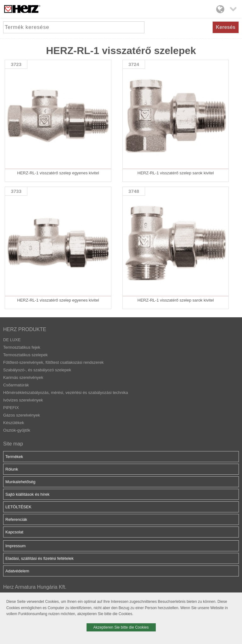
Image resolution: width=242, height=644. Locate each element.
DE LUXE (12, 340)
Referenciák (16, 519)
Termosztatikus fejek (22, 347)
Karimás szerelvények (23, 377)
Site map (13, 444)
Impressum (15, 546)
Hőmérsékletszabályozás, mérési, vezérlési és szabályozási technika (66, 393)
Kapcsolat (14, 532)
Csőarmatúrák (16, 385)
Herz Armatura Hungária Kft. (35, 587)
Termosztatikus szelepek (25, 355)
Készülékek (14, 423)
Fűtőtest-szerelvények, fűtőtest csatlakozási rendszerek (53, 362)
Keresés (226, 27)
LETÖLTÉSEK (18, 507)
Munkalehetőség (20, 482)
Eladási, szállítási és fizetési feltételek (39, 558)
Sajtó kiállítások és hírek (27, 494)
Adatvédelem (17, 571)
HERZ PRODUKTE (25, 329)
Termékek (14, 457)
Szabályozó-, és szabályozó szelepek (37, 370)
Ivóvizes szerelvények (23, 400)
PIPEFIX (11, 408)
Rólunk (12, 469)
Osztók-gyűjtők (17, 430)
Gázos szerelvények (22, 415)
